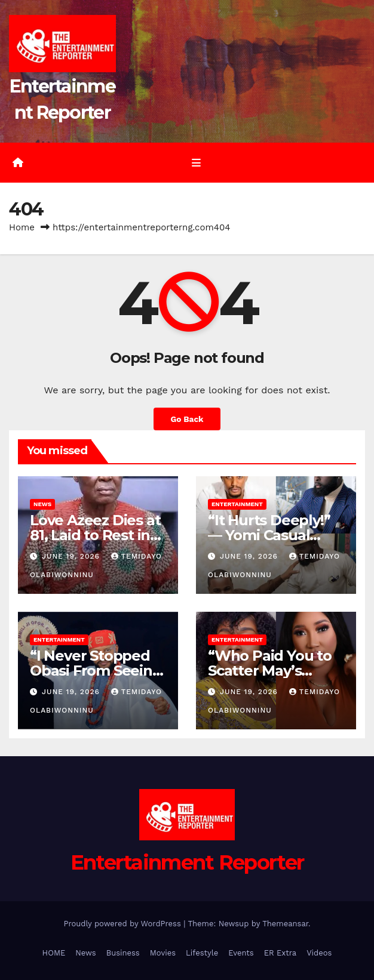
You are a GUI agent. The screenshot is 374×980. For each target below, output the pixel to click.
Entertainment (237, 504)
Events (241, 953)
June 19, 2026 (72, 556)
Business (123, 953)
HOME (54, 953)
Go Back (187, 419)
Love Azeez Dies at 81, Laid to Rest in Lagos (95, 535)
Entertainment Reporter (187, 862)
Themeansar (285, 924)
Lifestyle (202, 953)
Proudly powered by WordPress (123, 924)
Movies (163, 953)
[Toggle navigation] (196, 163)
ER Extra (280, 953)
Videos (319, 953)
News (42, 504)
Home (22, 227)
